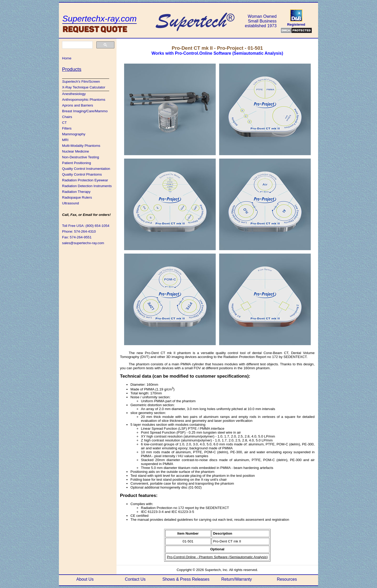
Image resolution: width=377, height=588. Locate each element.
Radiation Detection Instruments (87, 186)
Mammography (74, 134)
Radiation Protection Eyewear (85, 180)
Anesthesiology (74, 94)
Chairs (67, 117)
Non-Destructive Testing (81, 157)
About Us (85, 579)
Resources (287, 579)
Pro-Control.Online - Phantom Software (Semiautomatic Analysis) (217, 557)
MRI (65, 140)
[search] (77, 45)
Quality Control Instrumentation (86, 169)
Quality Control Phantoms (82, 174)
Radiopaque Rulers (77, 197)
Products (72, 69)
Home (67, 58)
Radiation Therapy (76, 192)
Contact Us (135, 579)
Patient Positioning (76, 163)
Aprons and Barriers (78, 105)
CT (64, 123)
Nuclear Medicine (76, 151)
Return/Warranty (237, 579)
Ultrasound (70, 203)
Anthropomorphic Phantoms (84, 100)
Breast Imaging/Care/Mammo (85, 111)
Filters (67, 128)
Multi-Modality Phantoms (81, 146)
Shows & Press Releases (186, 579)
